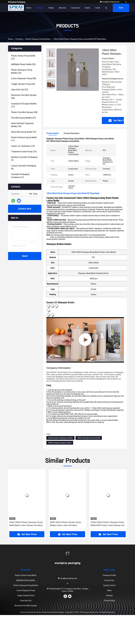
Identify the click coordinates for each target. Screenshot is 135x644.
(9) (24, 167)
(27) (23, 57)
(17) (24, 105)
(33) (23, 84)
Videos (51, 8)
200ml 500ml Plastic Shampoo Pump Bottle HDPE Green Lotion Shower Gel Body (107, 524)
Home (29, 8)
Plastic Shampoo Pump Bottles (38, 39)
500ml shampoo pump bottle (89, 438)
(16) (22, 125)
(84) (24, 112)
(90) (24, 78)
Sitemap (109, 595)
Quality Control (109, 585)
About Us (62, 8)
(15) (24, 132)
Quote (121, 8)
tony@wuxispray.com (110, 2)
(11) (24, 139)
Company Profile (109, 575)
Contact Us (75, 8)
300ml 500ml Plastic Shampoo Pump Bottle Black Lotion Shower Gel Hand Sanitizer (26, 524)
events (87, 8)
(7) (24, 159)
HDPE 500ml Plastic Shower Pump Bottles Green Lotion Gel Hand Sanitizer (65, 524)
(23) (22, 71)
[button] (51, 87)
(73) (24, 152)
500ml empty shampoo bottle (60, 443)
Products (40, 8)
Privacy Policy (109, 601)
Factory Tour (109, 580)
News (109, 590)
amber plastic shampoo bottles (60, 438)
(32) (23, 64)
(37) (23, 118)
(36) (24, 97)
